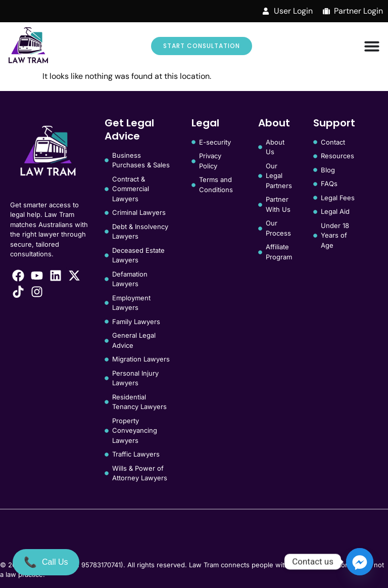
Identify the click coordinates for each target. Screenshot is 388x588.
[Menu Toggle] (372, 46)
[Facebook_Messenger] (360, 562)
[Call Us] (46, 562)
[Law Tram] (28, 46)
